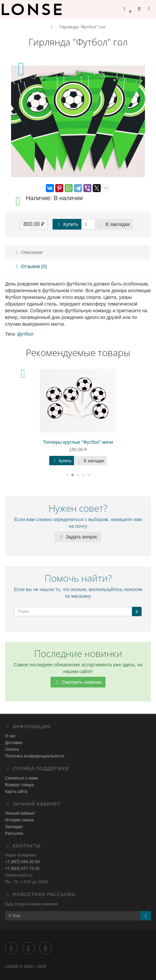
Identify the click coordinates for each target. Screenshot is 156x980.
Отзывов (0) (30, 266)
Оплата (12, 749)
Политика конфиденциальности (35, 756)
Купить (67, 224)
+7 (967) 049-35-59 (22, 862)
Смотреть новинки (78, 682)
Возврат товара (20, 785)
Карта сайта (16, 792)
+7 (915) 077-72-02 (22, 869)
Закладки (14, 827)
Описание (28, 252)
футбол (25, 334)
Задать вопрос (78, 537)
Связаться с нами (21, 778)
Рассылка (14, 833)
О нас (10, 736)
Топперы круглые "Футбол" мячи (78, 442)
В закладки (114, 224)
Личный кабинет (20, 813)
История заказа (19, 820)
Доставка (14, 743)
